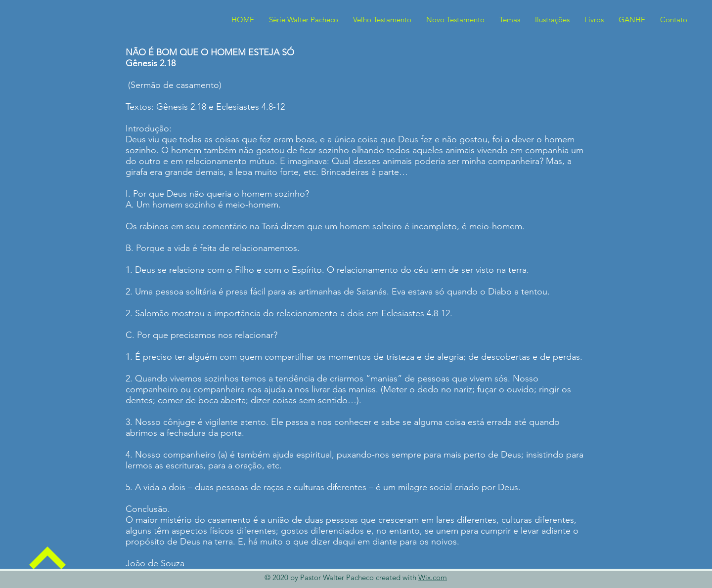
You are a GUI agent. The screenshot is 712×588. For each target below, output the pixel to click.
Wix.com (433, 577)
